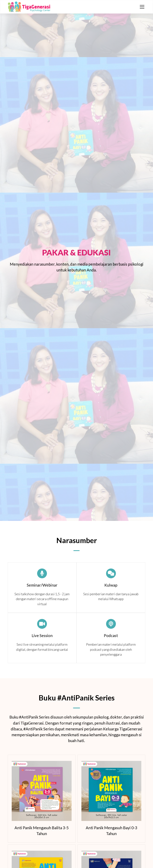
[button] (141, 7)
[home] (29, 7)
